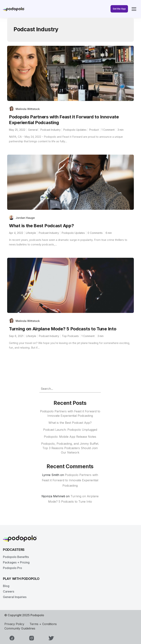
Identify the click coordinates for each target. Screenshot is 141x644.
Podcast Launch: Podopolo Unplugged (70, 430)
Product (94, 130)
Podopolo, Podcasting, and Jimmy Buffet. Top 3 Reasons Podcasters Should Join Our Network (70, 448)
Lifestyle (31, 233)
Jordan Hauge (25, 218)
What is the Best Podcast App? (41, 226)
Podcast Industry (50, 130)
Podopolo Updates (75, 130)
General (33, 130)
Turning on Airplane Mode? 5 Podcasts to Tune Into (63, 329)
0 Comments (95, 233)
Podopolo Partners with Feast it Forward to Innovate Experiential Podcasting (70, 480)
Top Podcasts (70, 336)
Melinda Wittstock (28, 109)
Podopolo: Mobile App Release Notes (70, 437)
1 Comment (108, 130)
